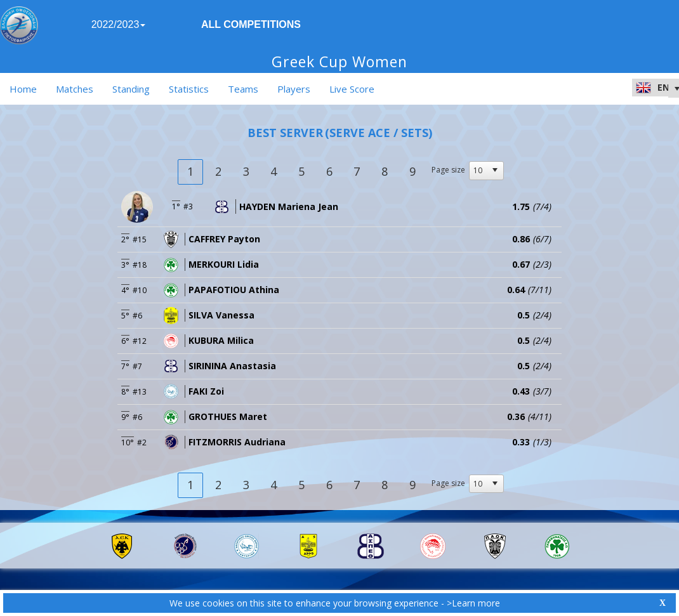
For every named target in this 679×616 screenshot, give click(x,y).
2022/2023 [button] (119, 24)
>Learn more (473, 603)
